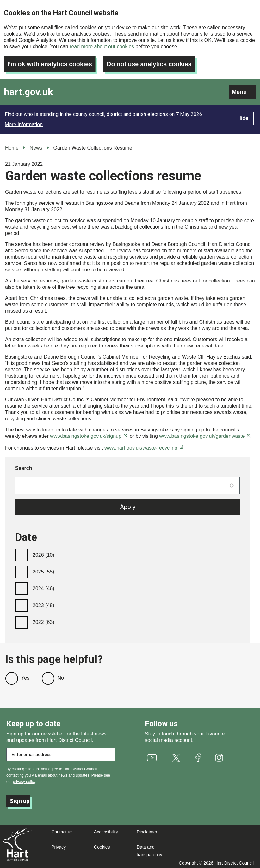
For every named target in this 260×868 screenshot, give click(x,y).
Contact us (62, 831)
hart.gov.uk (28, 91)
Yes (25, 677)
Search (24, 467)
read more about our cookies (102, 46)
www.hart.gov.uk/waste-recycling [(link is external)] (144, 447)
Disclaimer (147, 831)
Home (12, 147)
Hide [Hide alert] (243, 117)
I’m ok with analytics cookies (51, 63)
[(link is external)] (152, 756)
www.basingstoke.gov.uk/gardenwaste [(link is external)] (204, 435)
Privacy (59, 846)
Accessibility (106, 831)
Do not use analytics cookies (152, 63)
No (61, 677)
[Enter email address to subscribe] (61, 753)
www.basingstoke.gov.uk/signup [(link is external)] (88, 435)
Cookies (102, 846)
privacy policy (24, 781)
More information (24, 123)
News (36, 147)
